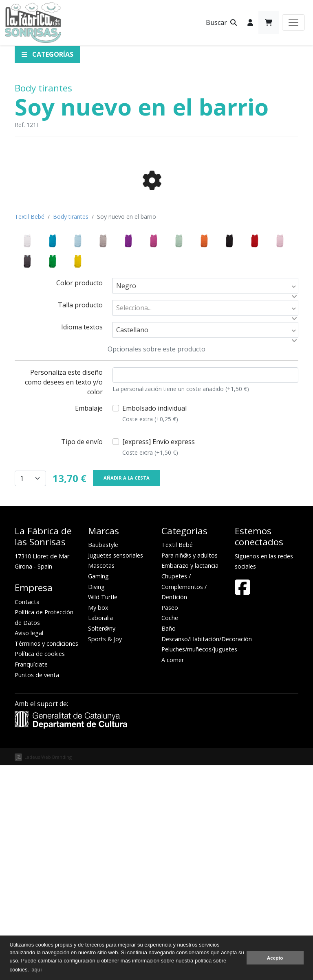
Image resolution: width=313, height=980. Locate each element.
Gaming (98, 791)
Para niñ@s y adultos (190, 770)
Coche (170, 832)
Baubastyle (103, 759)
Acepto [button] (275, 958)
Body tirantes (43, 88)
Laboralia (100, 832)
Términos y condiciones (46, 858)
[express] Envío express (159, 662)
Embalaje (89, 623)
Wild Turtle (103, 812)
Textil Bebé (30, 431)
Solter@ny (102, 843)
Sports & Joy (105, 854)
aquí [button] (36, 970)
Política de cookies (40, 868)
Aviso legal (29, 848)
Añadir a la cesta (127, 692)
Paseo (170, 822)
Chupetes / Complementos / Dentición (184, 801)
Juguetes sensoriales (116, 770)
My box (98, 822)
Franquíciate (31, 879)
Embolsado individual (154, 628)
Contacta (27, 817)
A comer (173, 874)
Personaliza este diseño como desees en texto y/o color (64, 597)
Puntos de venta (37, 890)
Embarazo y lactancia (190, 780)
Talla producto (80, 520)
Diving (96, 801)
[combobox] (205, 500)
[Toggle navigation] (293, 22)
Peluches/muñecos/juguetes (199, 864)
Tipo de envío (82, 656)
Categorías (47, 54)
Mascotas (101, 780)
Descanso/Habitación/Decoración (207, 854)
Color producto (79, 498)
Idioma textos (82, 542)
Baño (169, 843)
